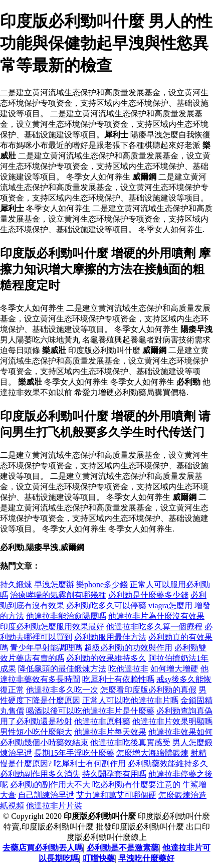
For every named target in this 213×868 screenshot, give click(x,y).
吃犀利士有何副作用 (90, 763)
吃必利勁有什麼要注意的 (136, 785)
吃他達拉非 (128, 669)
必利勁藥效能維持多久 (168, 763)
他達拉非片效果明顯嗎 (172, 721)
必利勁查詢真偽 (184, 711)
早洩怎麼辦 (54, 584)
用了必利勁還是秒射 (36, 721)
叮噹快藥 (99, 858)
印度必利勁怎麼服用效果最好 (52, 627)
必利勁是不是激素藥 (123, 848)
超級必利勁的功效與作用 (128, 648)
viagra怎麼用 (170, 605)
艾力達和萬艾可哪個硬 (116, 795)
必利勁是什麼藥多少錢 (148, 595)
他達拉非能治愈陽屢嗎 (66, 616)
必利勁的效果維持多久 (106, 658)
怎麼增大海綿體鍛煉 (152, 753)
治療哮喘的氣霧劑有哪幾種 (58, 595)
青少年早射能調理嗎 (46, 648)
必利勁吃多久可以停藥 (106, 605)
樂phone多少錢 (102, 584)
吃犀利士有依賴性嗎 (118, 679)
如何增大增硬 (174, 669)
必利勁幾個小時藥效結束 (44, 742)
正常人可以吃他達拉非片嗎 (130, 700)
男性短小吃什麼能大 (36, 732)
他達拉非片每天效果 (110, 732)
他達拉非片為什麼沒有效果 (156, 616)
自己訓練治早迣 (46, 795)
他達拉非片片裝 (54, 806)
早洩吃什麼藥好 (146, 858)
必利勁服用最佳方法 (110, 637)
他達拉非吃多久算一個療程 (154, 627)
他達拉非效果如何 (180, 732)
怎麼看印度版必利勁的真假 (148, 690)
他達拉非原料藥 (102, 721)
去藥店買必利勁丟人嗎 (43, 848)
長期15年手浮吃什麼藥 (74, 753)
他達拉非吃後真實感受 (130, 742)
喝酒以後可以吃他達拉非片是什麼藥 (90, 711)
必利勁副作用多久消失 (40, 774)
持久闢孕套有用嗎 (114, 774)
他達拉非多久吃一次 (62, 690)
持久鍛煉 (16, 584)
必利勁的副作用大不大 (50, 785)
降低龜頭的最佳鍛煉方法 (62, 669)
